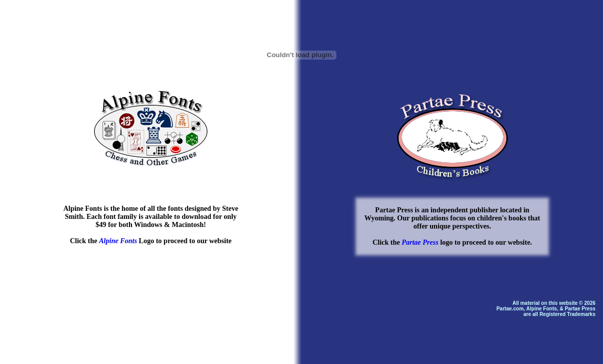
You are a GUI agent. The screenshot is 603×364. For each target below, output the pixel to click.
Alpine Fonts (118, 241)
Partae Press (420, 242)
